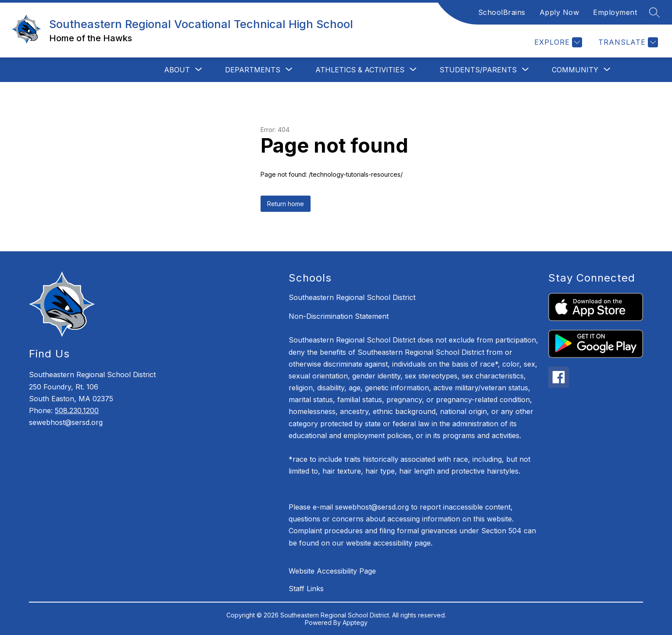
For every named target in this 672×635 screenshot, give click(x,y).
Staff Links (306, 589)
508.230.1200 (77, 410)
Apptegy (355, 623)
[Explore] (557, 42)
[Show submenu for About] (177, 70)
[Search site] (654, 12)
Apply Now (559, 12)
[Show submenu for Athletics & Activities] (360, 70)
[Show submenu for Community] (575, 70)
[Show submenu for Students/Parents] (478, 70)
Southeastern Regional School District (352, 297)
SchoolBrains (502, 12)
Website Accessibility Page (332, 571)
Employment (615, 12)
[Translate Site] (627, 42)
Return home (286, 204)
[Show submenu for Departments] (253, 70)
